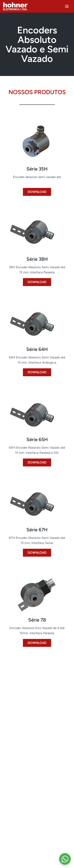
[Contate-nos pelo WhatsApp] (65, 859)
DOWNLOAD (37, 192)
